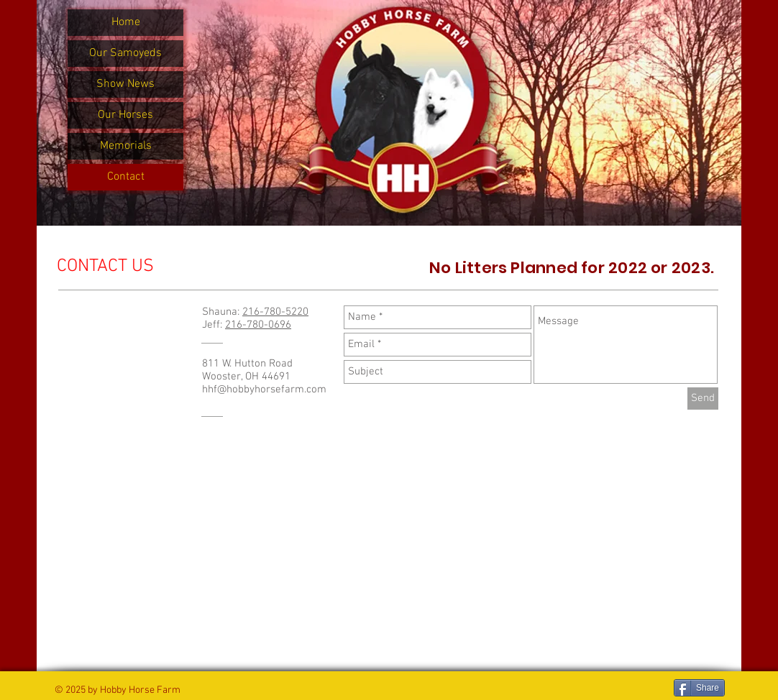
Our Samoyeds (125, 53)
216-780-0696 (258, 325)
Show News (125, 84)
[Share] (699, 688)
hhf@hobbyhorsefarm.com (264, 390)
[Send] (703, 399)
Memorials (126, 146)
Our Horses (125, 115)
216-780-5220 (275, 312)
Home (126, 22)
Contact (126, 177)
